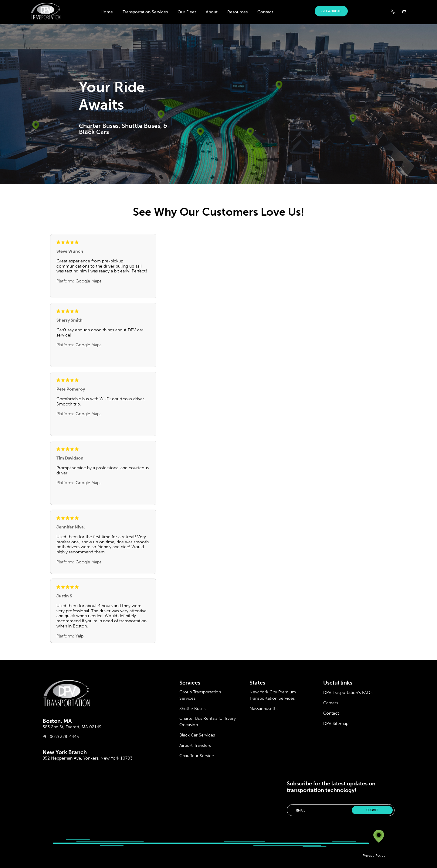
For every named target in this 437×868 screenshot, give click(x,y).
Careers (331, 703)
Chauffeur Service (197, 756)
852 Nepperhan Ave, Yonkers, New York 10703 (88, 758)
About (212, 12)
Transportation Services (145, 12)
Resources (237, 12)
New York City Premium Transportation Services (273, 695)
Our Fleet (187, 12)
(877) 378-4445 (64, 737)
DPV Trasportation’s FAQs (348, 693)
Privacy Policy (374, 856)
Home (107, 12)
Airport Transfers (195, 745)
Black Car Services (197, 735)
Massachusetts (263, 709)
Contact (265, 12)
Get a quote (331, 11)
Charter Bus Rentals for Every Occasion (208, 722)
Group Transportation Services (200, 695)
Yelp (80, 636)
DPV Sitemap (336, 724)
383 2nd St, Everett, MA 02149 (72, 727)
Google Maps (88, 281)
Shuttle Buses (192, 709)
